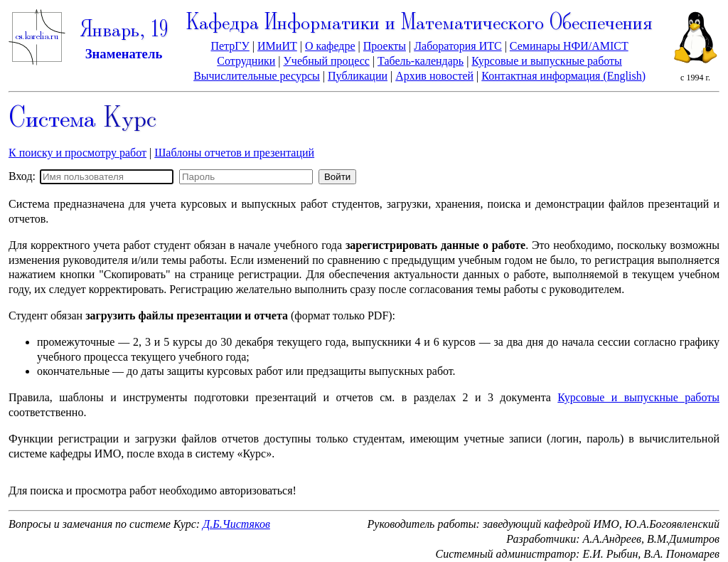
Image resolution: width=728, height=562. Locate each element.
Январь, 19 (124, 31)
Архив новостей (434, 76)
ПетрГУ (230, 46)
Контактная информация (541, 76)
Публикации (358, 76)
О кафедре (330, 46)
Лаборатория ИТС (457, 46)
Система (82, 120)
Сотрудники (246, 61)
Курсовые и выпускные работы (546, 61)
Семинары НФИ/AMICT (569, 46)
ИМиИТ (277, 46)
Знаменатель (124, 54)
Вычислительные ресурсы (257, 76)
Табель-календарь (421, 61)
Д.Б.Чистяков (236, 524)
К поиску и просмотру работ (77, 153)
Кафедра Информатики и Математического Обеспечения (419, 24)
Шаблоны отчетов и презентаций (234, 153)
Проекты (385, 46)
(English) (623, 76)
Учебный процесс (327, 61)
